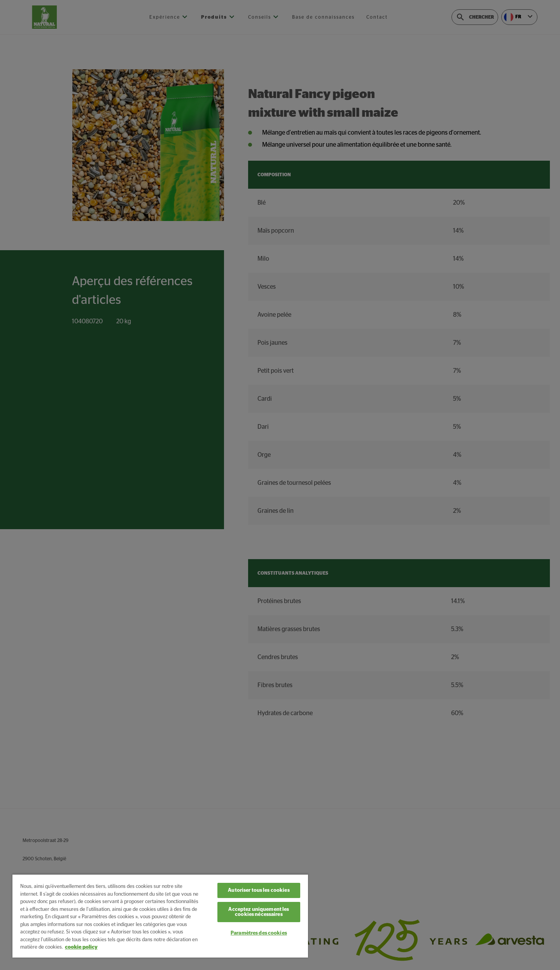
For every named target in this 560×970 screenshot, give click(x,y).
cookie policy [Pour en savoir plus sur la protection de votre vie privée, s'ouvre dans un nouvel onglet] (81, 947)
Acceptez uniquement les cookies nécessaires (259, 912)
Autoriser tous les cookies (259, 890)
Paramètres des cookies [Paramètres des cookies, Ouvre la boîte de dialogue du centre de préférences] (259, 933)
